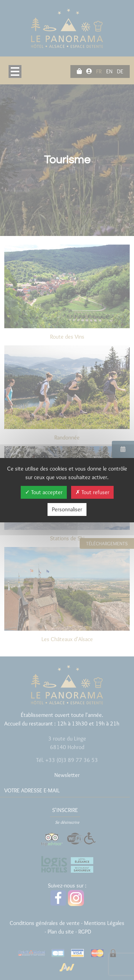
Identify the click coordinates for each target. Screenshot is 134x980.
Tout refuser (92, 492)
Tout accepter (44, 492)
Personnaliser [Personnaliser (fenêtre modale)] (67, 509)
